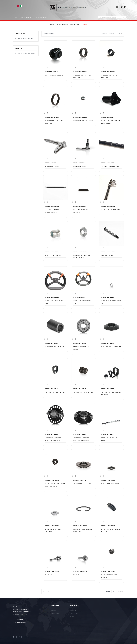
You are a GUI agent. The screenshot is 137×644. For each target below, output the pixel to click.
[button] (44, 67)
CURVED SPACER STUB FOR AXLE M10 (111, 347)
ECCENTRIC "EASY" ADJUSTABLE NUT (83, 392)
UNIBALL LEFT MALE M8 (79, 575)
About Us (54, 610)
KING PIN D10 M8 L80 (107, 255)
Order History (74, 614)
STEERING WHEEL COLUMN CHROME (110, 210)
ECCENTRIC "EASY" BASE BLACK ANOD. (55, 392)
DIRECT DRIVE (75, 25)
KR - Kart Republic (62, 25)
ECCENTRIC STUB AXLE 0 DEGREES (82, 484)
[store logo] (69, 7)
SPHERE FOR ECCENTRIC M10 (53, 255)
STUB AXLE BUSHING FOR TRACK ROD (83, 121)
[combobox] (110, 17)
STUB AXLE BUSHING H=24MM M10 (54, 347)
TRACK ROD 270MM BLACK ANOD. (110, 166)
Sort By (105, 34)
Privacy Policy (55, 614)
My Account (73, 610)
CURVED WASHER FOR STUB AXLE (110, 484)
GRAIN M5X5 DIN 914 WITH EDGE (54, 75)
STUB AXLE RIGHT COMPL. (52, 166)
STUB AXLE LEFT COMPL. (80, 166)
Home (52, 25)
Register (73, 617)
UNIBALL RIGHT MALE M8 (52, 575)
